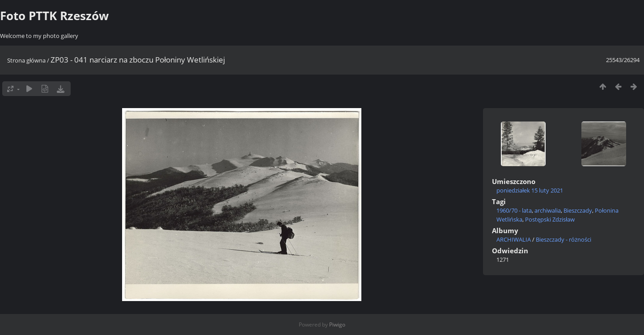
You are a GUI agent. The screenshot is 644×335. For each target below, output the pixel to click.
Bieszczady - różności (563, 239)
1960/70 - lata (514, 210)
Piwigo (337, 325)
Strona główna (26, 60)
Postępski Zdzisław (550, 219)
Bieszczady (578, 210)
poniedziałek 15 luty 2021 (530, 190)
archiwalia (548, 210)
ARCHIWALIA (514, 239)
